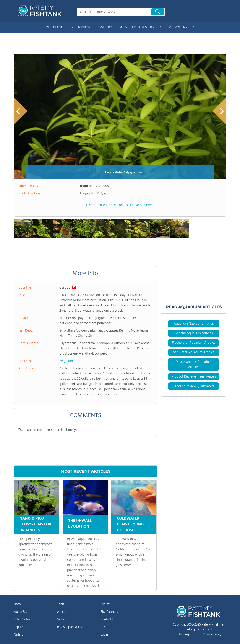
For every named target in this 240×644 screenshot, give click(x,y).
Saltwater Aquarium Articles (194, 352)
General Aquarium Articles (194, 333)
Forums (105, 604)
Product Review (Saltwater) (194, 386)
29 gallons (67, 361)
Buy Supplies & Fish (70, 627)
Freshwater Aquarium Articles (194, 343)
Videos (62, 619)
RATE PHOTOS (55, 27)
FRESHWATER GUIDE (147, 27)
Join (103, 627)
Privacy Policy (212, 634)
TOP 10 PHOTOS (82, 27)
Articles (62, 612)
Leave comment (142, 205)
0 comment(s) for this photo (107, 205)
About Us (20, 612)
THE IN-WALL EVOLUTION (80, 523)
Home (18, 604)
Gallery (19, 635)
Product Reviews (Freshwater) (194, 377)
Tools (61, 604)
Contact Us (108, 619)
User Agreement (189, 634)
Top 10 (18, 627)
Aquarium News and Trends (194, 324)
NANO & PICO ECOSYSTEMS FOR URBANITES (35, 524)
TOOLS (122, 27)
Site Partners (109, 612)
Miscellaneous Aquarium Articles (194, 364)
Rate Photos (22, 619)
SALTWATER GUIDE (181, 27)
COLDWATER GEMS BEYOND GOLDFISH (130, 524)
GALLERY (105, 27)
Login (104, 635)
